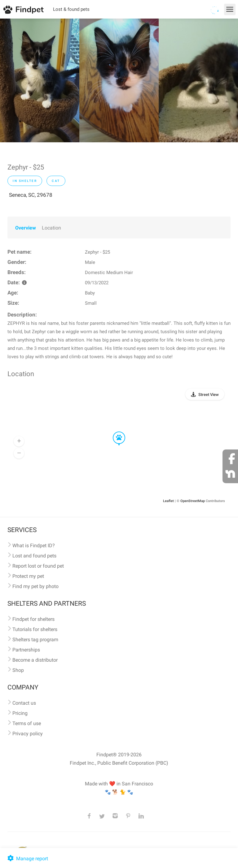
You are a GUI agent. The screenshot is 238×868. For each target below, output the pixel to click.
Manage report (27, 859)
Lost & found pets (71, 9)
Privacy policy (28, 734)
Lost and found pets (34, 556)
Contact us (24, 703)
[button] (115, 432)
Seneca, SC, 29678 (31, 195)
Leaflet (168, 501)
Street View (209, 395)
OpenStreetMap (193, 501)
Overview (26, 228)
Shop (18, 670)
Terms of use (27, 723)
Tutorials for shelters (35, 629)
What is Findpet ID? (34, 546)
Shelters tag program (35, 640)
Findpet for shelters (33, 619)
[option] (40, 80)
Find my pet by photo (35, 586)
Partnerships (26, 650)
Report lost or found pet (38, 566)
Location (51, 228)
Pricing (20, 713)
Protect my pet (28, 576)
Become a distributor (35, 660)
